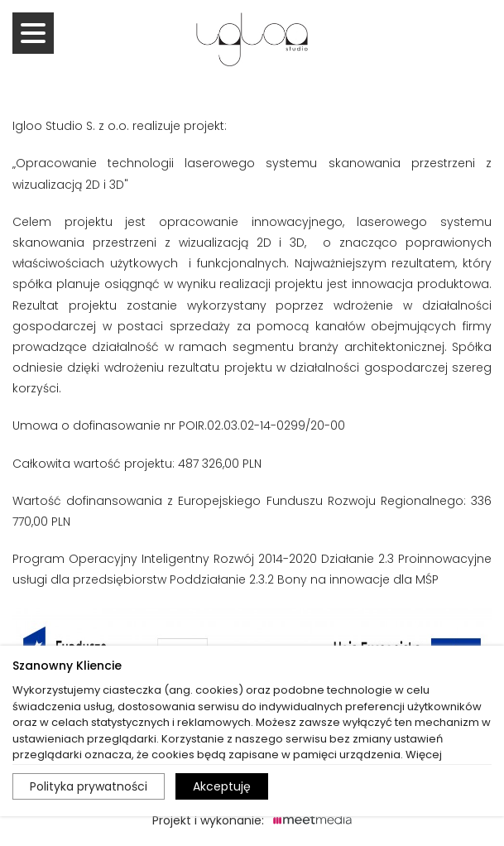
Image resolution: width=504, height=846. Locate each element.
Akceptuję (222, 786)
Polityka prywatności (89, 786)
